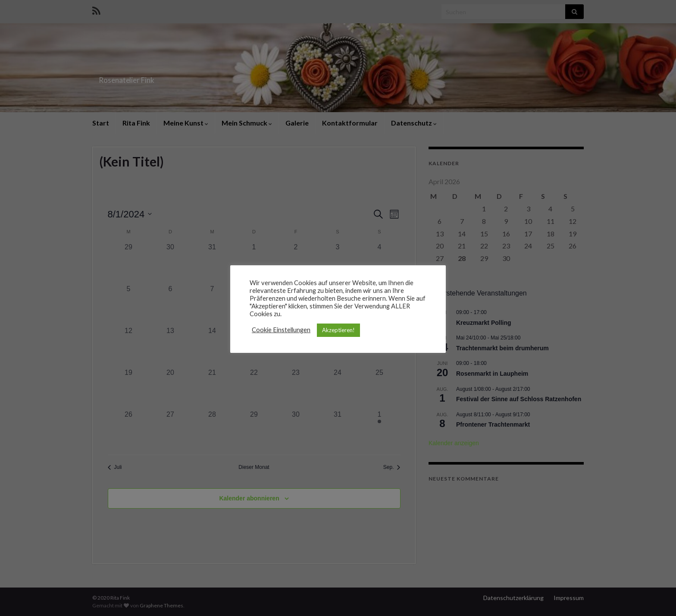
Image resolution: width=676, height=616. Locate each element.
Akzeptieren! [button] (338, 330)
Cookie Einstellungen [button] (281, 330)
